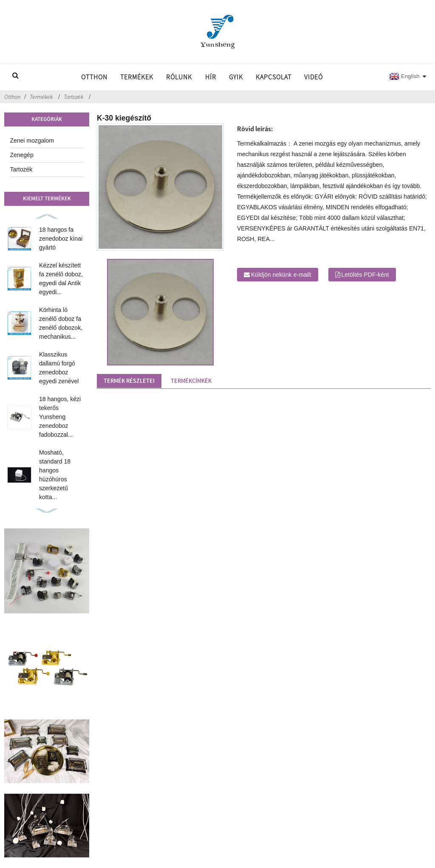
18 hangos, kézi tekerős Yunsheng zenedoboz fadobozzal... (60, 417)
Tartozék (73, 97)
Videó (314, 77)
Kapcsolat (274, 77)
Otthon (94, 77)
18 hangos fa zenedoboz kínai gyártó (61, 239)
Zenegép (21, 155)
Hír (211, 77)
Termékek (137, 77)
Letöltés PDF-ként (365, 275)
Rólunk (179, 77)
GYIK (236, 77)
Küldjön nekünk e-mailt (281, 275)
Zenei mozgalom (32, 140)
